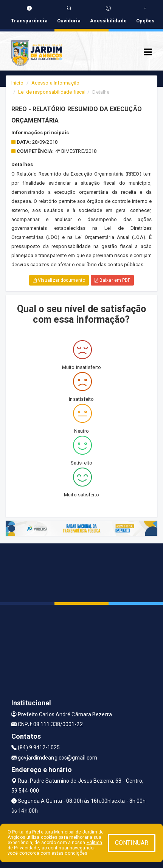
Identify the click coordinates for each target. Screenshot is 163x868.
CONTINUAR (132, 843)
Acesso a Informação (55, 83)
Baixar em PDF (113, 280)
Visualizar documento (59, 280)
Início (17, 83)
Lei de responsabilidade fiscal (52, 92)
